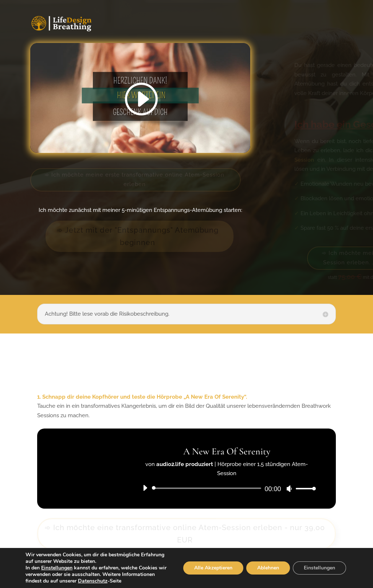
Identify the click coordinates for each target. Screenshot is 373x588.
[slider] (208, 488)
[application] (226, 488)
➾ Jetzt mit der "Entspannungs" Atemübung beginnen (138, 236)
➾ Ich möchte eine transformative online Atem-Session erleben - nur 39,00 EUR (185, 534)
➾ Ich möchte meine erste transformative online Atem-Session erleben (134, 179)
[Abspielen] (145, 488)
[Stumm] (289, 489)
